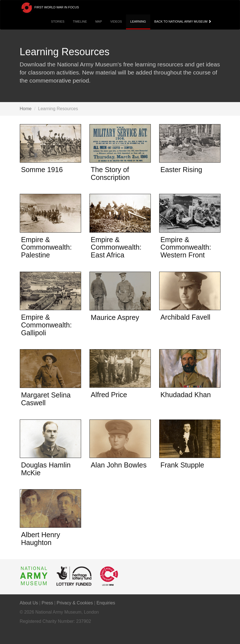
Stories (58, 21)
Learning (138, 21)
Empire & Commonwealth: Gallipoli (47, 325)
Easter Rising (181, 170)
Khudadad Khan (186, 395)
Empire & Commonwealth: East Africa (116, 247)
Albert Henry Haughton (41, 539)
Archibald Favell (186, 317)
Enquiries (106, 603)
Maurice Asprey (115, 317)
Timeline (80, 21)
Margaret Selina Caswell (46, 399)
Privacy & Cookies (75, 603)
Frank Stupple (182, 465)
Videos (116, 21)
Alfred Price (109, 395)
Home (26, 109)
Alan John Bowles (119, 465)
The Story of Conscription (110, 173)
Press (47, 603)
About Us (29, 603)
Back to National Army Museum (183, 21)
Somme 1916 (42, 170)
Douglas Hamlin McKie (46, 469)
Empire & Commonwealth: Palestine (47, 247)
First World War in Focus (49, 8)
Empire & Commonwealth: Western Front (186, 247)
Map (99, 21)
